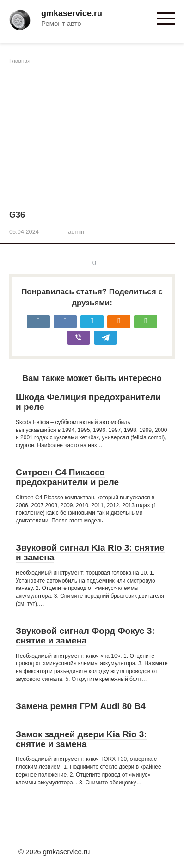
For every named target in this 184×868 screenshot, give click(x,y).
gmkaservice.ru (72, 13)
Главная (20, 61)
